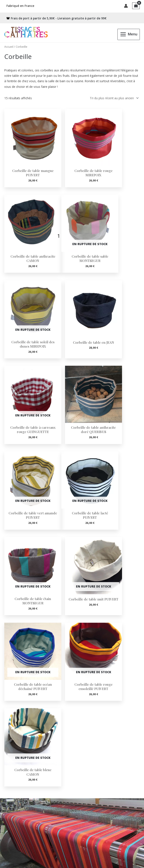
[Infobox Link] (72, 656)
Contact (6, 834)
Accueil (9, 46)
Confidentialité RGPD (16, 843)
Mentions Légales (13, 847)
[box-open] (57, 17)
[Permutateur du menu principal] (129, 33)
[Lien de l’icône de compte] (126, 5)
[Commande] (114, 97)
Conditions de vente (15, 838)
